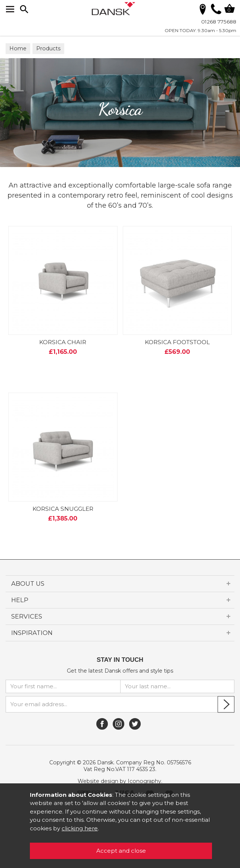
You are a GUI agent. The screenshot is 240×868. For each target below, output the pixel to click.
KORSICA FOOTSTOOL (177, 342)
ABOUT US (28, 584)
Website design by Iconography (119, 781)
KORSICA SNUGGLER (63, 509)
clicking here (80, 828)
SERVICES (27, 616)
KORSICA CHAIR (63, 342)
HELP (20, 600)
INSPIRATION (32, 633)
